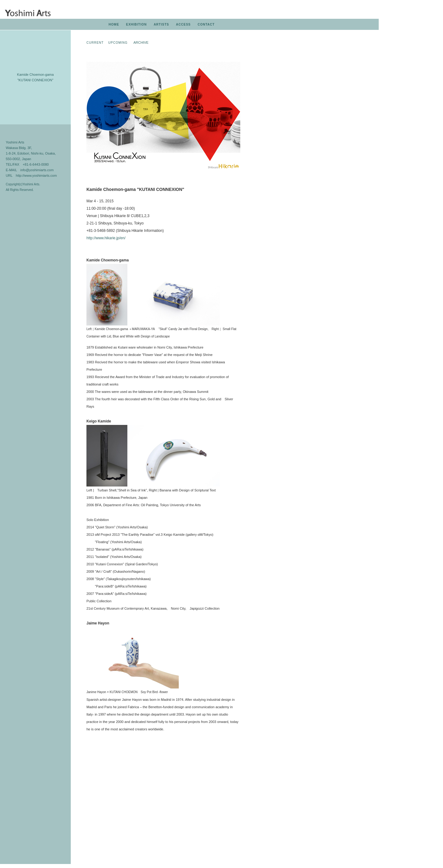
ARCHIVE (141, 42)
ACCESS (183, 24)
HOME (114, 24)
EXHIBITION (136, 24)
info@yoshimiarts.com (37, 170)
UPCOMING (118, 43)
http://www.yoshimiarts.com (36, 176)
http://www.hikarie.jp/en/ (106, 238)
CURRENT (95, 43)
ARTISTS (162, 24)
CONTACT (206, 24)
